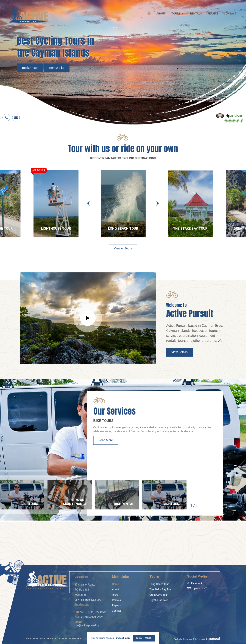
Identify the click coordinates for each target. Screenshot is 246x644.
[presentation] (89, 204)
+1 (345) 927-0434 (95, 612)
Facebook (195, 584)
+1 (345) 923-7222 (92, 617)
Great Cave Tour (159, 595)
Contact (230, 14)
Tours (176, 14)
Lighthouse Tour (56, 230)
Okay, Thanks (144, 638)
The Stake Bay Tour (190, 230)
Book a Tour (30, 68)
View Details (179, 352)
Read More (106, 441)
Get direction (82, 605)
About (161, 14)
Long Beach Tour (123, 230)
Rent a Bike (57, 68)
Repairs (213, 14)
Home (115, 584)
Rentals (196, 14)
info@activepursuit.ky (87, 625)
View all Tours (123, 251)
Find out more (123, 638)
